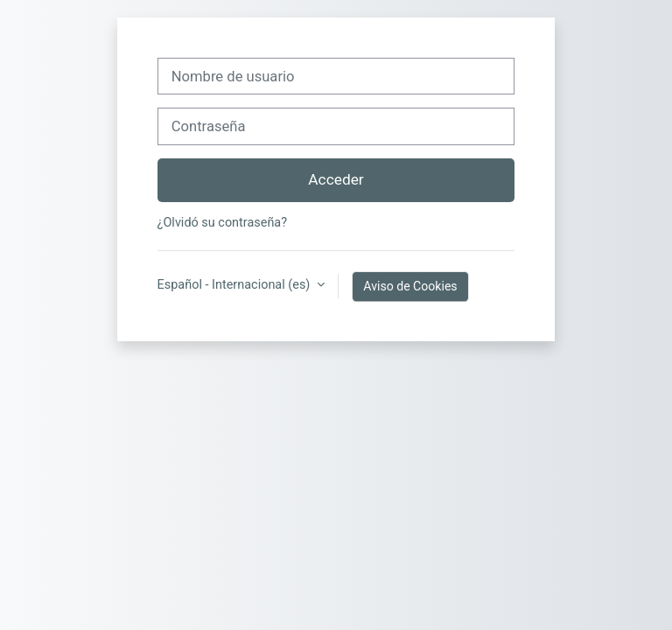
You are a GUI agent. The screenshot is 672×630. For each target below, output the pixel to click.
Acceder (336, 179)
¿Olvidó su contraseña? (222, 223)
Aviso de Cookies (410, 286)
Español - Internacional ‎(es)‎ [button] (235, 285)
